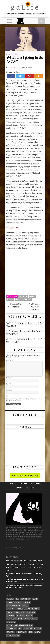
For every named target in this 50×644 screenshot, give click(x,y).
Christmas (11, 618)
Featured (10, 299)
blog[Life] (13, 54)
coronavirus (28, 622)
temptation (11, 625)
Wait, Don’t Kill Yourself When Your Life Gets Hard (24, 325)
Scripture (20, 618)
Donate (19, 490)
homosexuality (22, 635)
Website (9, 393)
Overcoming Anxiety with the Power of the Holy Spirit (24, 341)
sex (36, 622)
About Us (13, 487)
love (17, 602)
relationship (12, 632)
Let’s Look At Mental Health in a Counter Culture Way (25, 333)
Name (9, 381)
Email (9, 387)
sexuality (37, 632)
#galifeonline (23, 296)
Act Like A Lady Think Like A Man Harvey (20, 628)
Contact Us (30, 490)
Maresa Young (15, 67)
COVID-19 (32, 296)
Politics (25, 608)
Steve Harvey (28, 632)
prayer (18, 299)
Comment (10, 360)
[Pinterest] (29, 76)
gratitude (11, 635)
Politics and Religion (14, 622)
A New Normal (14, 307)
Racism (10, 615)
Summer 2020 (27, 299)
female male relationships (16, 612)
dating (35, 602)
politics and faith (13, 608)
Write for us (36, 487)
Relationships (26, 602)
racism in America (33, 612)
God (20, 632)
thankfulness (19, 615)
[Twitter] (20, 76)
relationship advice (14, 605)
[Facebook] (11, 76)
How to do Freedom (35, 308)
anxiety (37, 635)
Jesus (31, 635)
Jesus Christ (31, 615)
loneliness (27, 605)
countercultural (13, 638)
